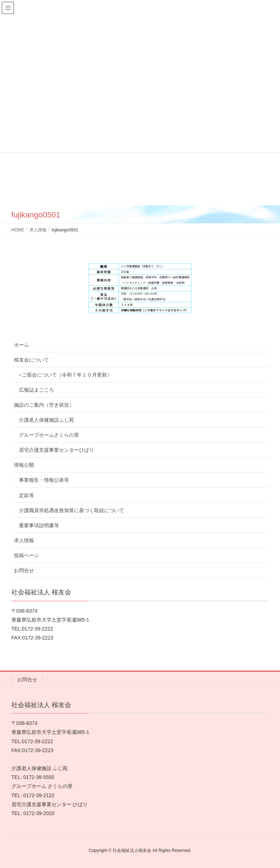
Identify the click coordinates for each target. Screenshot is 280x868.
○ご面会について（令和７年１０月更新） (65, 375)
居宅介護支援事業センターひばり (57, 450)
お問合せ (24, 570)
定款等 (26, 495)
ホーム (21, 345)
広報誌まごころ (36, 390)
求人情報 (24, 540)
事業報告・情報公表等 (44, 480)
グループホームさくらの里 (49, 435)
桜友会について (31, 360)
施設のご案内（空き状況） (44, 405)
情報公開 (24, 465)
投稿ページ (26, 555)
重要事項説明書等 (39, 525)
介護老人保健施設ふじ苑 (46, 420)
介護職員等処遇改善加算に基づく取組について (72, 510)
